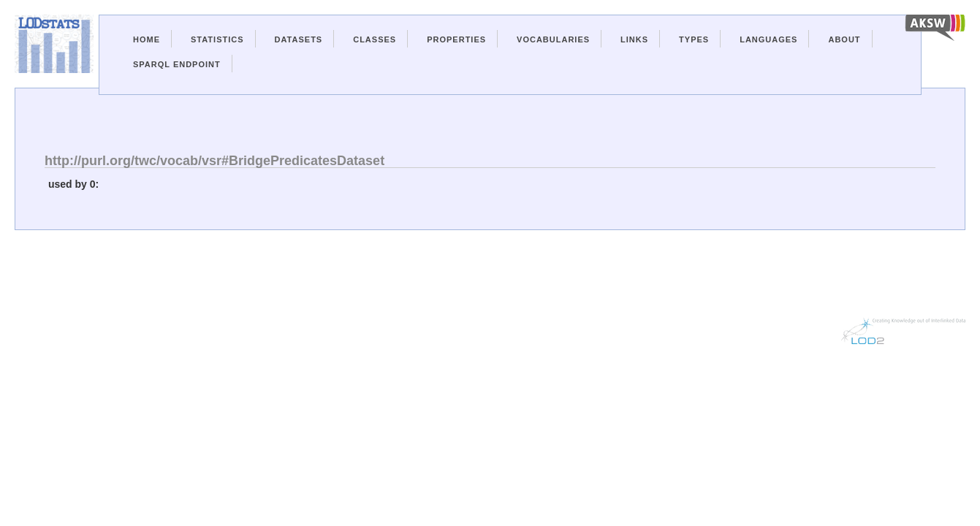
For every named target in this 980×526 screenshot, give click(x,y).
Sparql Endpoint (177, 64)
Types (694, 39)
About (844, 39)
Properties (456, 39)
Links (634, 39)
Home (147, 39)
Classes (375, 39)
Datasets (299, 39)
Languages (768, 39)
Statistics (217, 39)
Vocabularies (553, 39)
